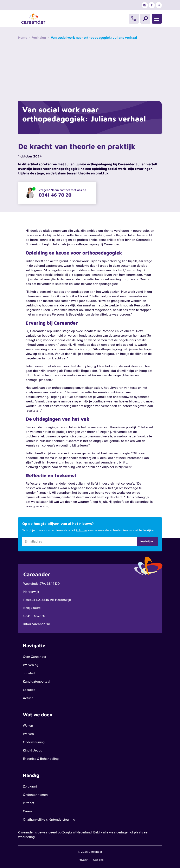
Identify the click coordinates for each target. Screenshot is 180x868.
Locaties (29, 690)
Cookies (98, 860)
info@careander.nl (37, 624)
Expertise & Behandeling (41, 759)
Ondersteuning (34, 742)
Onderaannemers (36, 795)
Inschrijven (147, 541)
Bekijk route (32, 608)
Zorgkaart (30, 786)
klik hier (82, 530)
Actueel (29, 698)
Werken (28, 734)
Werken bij (31, 665)
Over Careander (35, 657)
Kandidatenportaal (37, 681)
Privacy (83, 860)
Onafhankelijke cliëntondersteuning (49, 819)
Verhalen (39, 37)
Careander (26, 832)
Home (23, 37)
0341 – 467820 (34, 616)
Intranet (29, 803)
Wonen (28, 726)
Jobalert (29, 673)
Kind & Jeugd (33, 750)
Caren (27, 811)
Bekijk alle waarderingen (111, 832)
